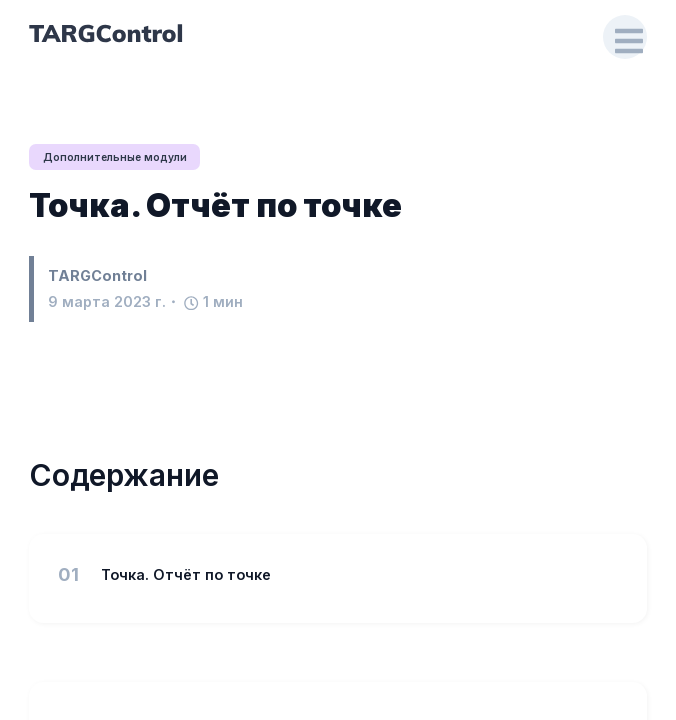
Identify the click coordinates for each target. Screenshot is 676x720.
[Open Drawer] (625, 37)
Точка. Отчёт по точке (215, 206)
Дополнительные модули (118, 156)
